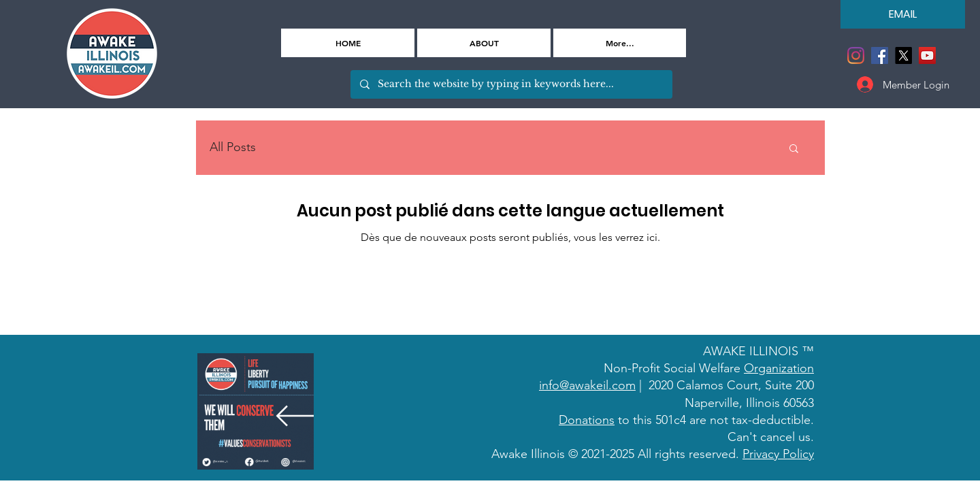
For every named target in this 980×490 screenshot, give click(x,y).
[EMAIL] (903, 14)
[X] (903, 55)
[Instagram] (856, 55)
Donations (587, 420)
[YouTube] (927, 55)
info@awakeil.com (587, 385)
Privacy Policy (778, 454)
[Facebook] (880, 55)
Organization (779, 368)
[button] (794, 149)
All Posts (233, 147)
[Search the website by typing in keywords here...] (511, 84)
